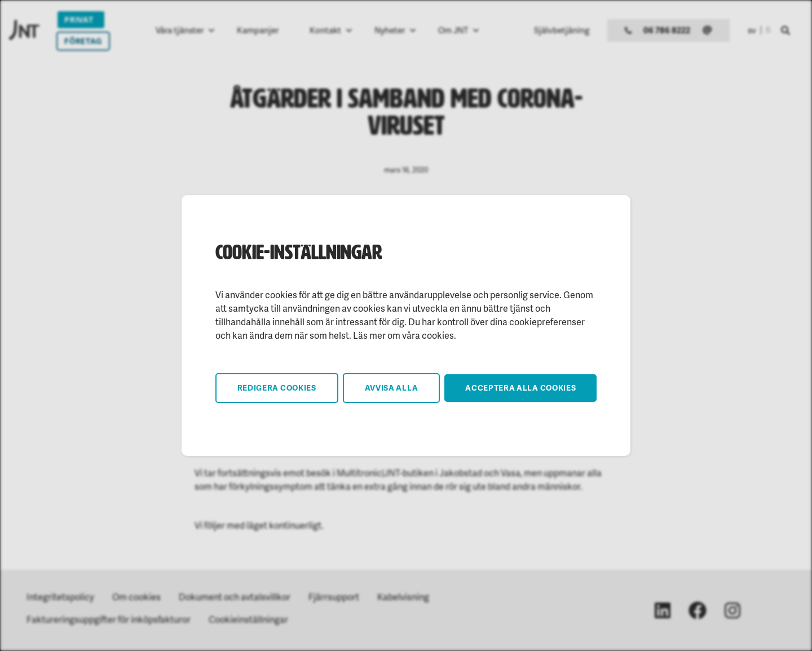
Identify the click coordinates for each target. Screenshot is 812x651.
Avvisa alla (392, 387)
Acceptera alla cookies (520, 387)
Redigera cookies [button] (277, 387)
